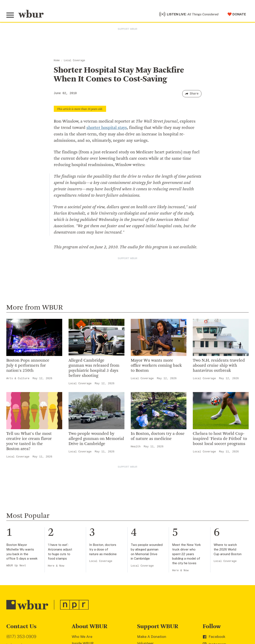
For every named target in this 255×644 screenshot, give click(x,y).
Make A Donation (152, 636)
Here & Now (56, 566)
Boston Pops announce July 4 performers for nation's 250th (28, 365)
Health (136, 446)
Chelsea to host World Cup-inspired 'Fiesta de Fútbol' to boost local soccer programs (220, 439)
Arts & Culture (18, 378)
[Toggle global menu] (10, 15)
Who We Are (82, 636)
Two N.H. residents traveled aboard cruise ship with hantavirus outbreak (219, 365)
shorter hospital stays (107, 128)
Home (57, 61)
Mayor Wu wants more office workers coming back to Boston (156, 365)
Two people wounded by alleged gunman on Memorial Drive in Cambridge (96, 439)
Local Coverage (74, 61)
